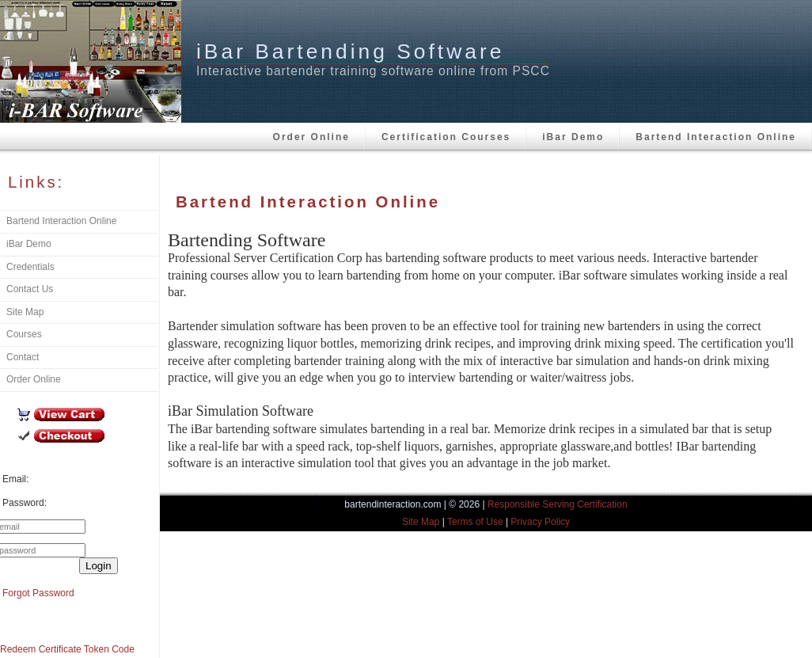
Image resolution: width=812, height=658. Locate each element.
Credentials (30, 267)
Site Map (25, 312)
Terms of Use (475, 522)
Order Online (311, 137)
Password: (25, 503)
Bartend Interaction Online (716, 137)
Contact (23, 357)
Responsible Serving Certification (558, 504)
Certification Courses (446, 137)
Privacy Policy (540, 522)
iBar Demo (573, 137)
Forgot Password (38, 593)
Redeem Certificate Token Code (67, 649)
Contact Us (30, 289)
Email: (15, 479)
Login (99, 566)
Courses (24, 334)
